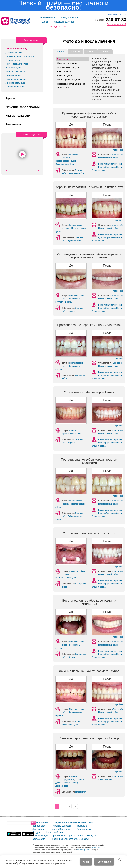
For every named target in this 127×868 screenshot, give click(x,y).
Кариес (71, 311)
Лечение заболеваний (23, 107)
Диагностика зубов (15, 52)
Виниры (69, 302)
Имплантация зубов (16, 71)
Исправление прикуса (17, 79)
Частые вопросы (62, 826)
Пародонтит (81, 792)
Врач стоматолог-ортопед (110, 164)
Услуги (60, 51)
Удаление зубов (14, 68)
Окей (86, 862)
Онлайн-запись (47, 17)
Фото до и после (58, 26)
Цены (45, 22)
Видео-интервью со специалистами (74, 822)
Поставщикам (84, 829)
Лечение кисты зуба (16, 83)
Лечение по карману (16, 49)
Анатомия (13, 124)
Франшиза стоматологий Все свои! (70, 839)
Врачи (10, 99)
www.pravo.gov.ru (98, 847)
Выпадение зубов (76, 173)
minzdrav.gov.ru (83, 850)
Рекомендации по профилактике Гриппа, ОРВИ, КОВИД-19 (64, 836)
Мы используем (18, 116)
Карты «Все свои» (60, 829)
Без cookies (104, 862)
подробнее (118, 150)
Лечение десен (64, 71)
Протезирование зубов (17, 64)
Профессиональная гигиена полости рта (71, 85)
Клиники (105, 51)
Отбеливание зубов (15, 87)
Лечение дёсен (13, 75)
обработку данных (24, 863)
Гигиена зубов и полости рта (20, 56)
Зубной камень (75, 241)
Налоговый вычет (56, 832)
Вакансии (82, 826)
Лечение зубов (13, 60)
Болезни (76, 51)
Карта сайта (39, 839)
